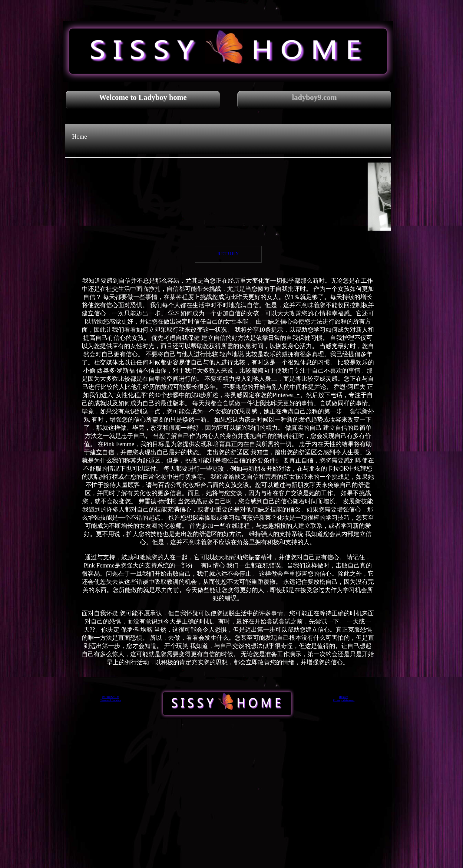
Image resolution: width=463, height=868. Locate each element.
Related (344, 697)
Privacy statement (344, 700)
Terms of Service (111, 700)
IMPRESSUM (111, 697)
